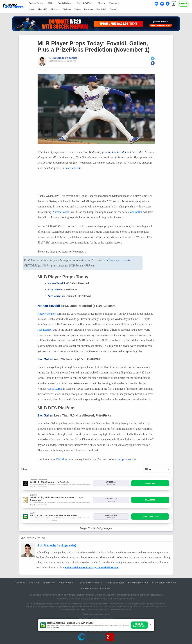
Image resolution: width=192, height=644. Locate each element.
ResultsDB (101, 9)
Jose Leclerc (45, 330)
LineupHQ (43, 9)
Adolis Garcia (55, 389)
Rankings (88, 9)
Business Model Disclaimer (96, 588)
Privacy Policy (67, 583)
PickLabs (55, 9)
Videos (78, 9)
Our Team (34, 583)
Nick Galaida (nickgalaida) (64, 58)
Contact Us (49, 583)
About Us (20, 583)
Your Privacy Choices (90, 583)
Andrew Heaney (47, 314)
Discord (113, 9)
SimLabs (67, 9)
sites (62, 459)
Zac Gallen (138, 152)
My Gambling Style (138, 583)
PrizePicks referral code (116, 260)
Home (32, 9)
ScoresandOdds (74, 168)
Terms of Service (115, 583)
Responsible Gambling (164, 583)
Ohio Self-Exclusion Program (96, 631)
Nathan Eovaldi (117, 152)
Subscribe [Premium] (184, 4)
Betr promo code (126, 459)
